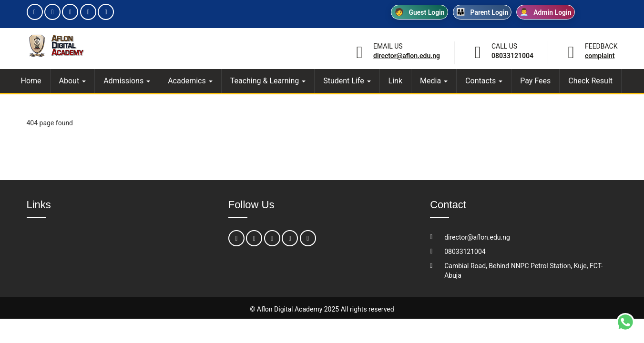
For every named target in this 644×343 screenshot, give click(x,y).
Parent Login (482, 12)
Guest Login (419, 12)
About (73, 81)
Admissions (127, 81)
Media (434, 81)
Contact (448, 205)
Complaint (600, 56)
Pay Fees (535, 81)
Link (395, 81)
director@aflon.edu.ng (407, 56)
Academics (190, 81)
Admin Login (545, 12)
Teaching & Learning (268, 81)
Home (31, 81)
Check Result (590, 81)
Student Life (347, 81)
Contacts (484, 81)
